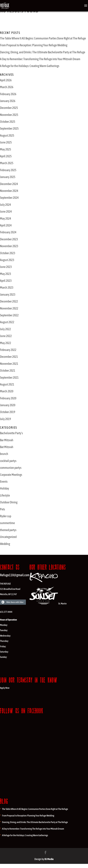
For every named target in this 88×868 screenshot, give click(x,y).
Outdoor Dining (9, 502)
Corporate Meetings (11, 475)
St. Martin (48, 603)
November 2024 (9, 191)
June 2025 (6, 142)
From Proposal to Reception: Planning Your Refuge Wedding (34, 45)
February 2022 (8, 350)
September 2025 (9, 128)
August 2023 (7, 260)
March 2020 (7, 391)
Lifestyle (5, 495)
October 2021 (8, 370)
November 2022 (9, 308)
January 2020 (8, 405)
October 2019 (8, 412)
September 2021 (9, 377)
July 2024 (5, 205)
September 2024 (9, 198)
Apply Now (5, 688)
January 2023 (8, 294)
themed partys (8, 530)
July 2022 (5, 329)
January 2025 (8, 177)
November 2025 (9, 115)
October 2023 (8, 253)
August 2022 (7, 322)
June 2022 (6, 336)
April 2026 (6, 80)
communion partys (11, 468)
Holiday (4, 488)
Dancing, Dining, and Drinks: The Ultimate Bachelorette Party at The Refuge (43, 52)
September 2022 (9, 315)
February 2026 (8, 94)
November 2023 (9, 246)
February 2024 (8, 232)
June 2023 (6, 267)
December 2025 (9, 108)
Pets (2, 509)
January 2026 (8, 101)
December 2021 (9, 357)
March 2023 (7, 287)
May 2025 (5, 149)
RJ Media (49, 859)
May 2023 (5, 274)
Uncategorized (8, 537)
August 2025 (7, 135)
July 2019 (5, 419)
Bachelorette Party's (11, 433)
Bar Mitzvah (7, 440)
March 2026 (7, 87)
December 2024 (9, 184)
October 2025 (8, 122)
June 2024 (6, 211)
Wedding (5, 544)
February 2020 (8, 398)
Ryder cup (6, 516)
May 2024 (5, 218)
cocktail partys (8, 461)
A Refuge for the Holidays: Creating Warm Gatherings (30, 66)
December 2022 (9, 301)
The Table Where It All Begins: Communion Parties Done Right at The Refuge (43, 38)
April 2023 (6, 281)
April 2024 (6, 225)
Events (4, 482)
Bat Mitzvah (7, 447)
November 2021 (9, 364)
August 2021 (7, 384)
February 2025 (8, 170)
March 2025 (7, 163)
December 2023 (9, 239)
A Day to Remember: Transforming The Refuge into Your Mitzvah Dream (40, 59)
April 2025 (6, 156)
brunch (4, 454)
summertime (7, 523)
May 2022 (5, 343)
